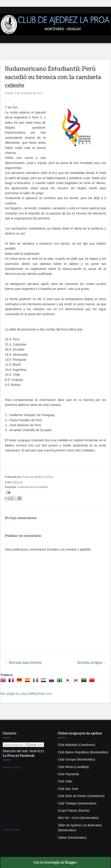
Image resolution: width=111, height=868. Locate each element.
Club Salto (65, 781)
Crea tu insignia (11, 830)
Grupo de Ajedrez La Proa (38, 477)
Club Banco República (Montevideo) (83, 752)
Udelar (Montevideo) (72, 838)
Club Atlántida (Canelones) (77, 745)
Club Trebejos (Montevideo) (77, 803)
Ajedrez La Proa (12, 767)
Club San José (68, 789)
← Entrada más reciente (23, 663)
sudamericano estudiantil (33, 487)
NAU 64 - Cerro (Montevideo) (78, 818)
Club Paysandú (68, 774)
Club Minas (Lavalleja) (73, 767)
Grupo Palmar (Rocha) (74, 811)
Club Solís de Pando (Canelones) (81, 796)
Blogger (71, 862)
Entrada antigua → (92, 663)
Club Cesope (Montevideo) (77, 759)
